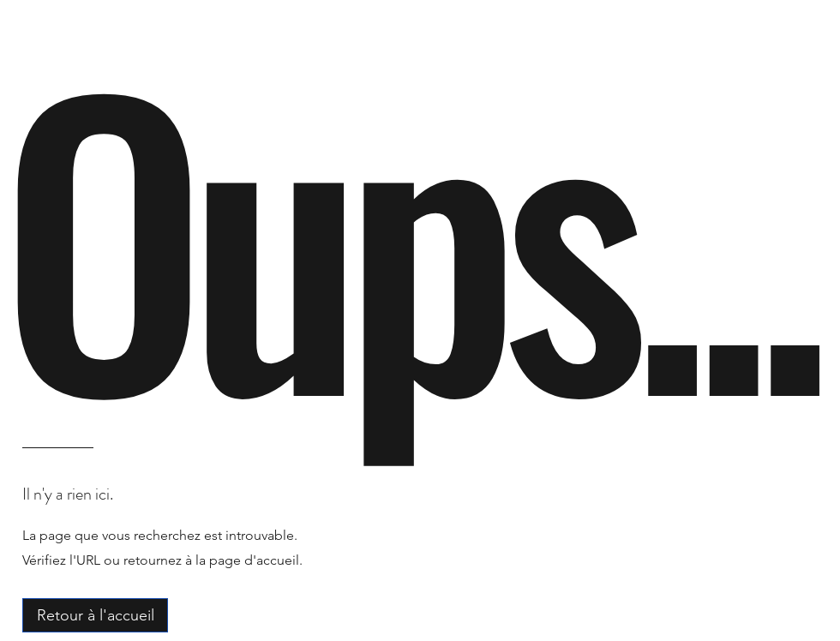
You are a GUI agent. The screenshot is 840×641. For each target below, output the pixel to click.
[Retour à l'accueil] (95, 615)
